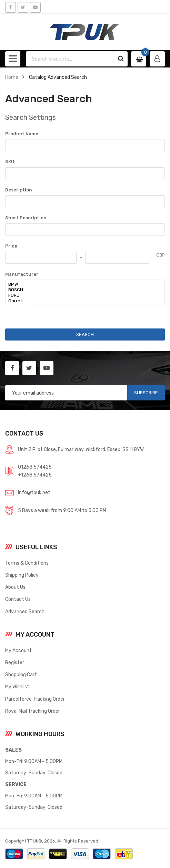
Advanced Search (25, 611)
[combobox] (70, 59)
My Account (18, 650)
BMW (81, 284)
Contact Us (18, 599)
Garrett (81, 301)
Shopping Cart (21, 674)
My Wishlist (17, 687)
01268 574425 (35, 467)
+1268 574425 (35, 475)
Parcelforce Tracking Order (35, 699)
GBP (161, 255)
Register (15, 662)
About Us (15, 587)
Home (12, 77)
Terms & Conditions (27, 563)
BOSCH (81, 290)
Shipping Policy (22, 575)
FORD (81, 295)
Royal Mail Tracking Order (33, 711)
